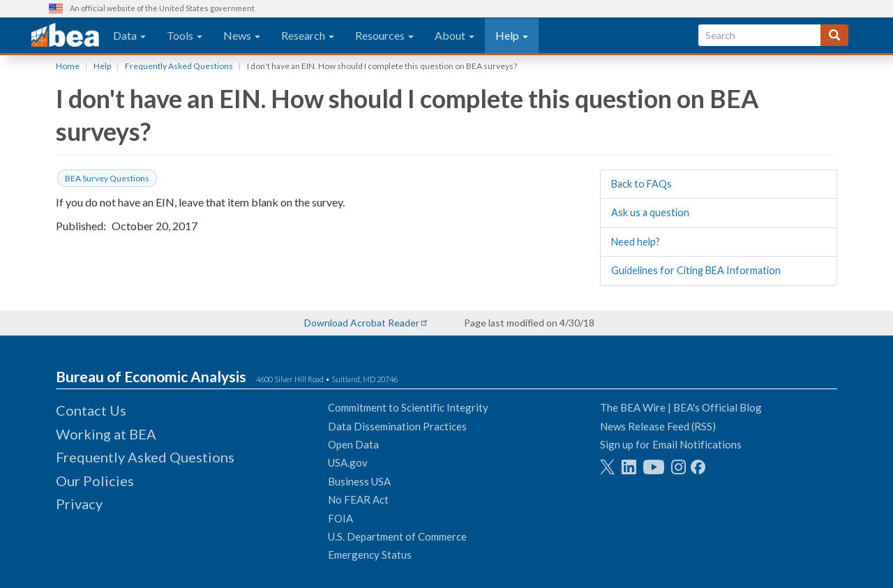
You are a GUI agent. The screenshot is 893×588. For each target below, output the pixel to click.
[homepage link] (65, 36)
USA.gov (348, 462)
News (242, 35)
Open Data (353, 444)
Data (129, 35)
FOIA (340, 518)
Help (512, 35)
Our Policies (95, 481)
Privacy (79, 504)
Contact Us (91, 410)
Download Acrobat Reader (362, 323)
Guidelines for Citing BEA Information (696, 270)
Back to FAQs (641, 184)
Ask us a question (650, 212)
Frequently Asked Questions (179, 66)
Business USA (359, 481)
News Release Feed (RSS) (658, 426)
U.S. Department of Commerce (397, 536)
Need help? (636, 242)
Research (308, 35)
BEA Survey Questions (107, 178)
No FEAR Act (358, 499)
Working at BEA (106, 434)
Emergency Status (370, 555)
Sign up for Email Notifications (671, 444)
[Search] (834, 35)
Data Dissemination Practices (397, 426)
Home (68, 66)
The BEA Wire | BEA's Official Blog (681, 407)
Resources (384, 35)
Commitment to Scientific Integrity (408, 407)
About (455, 35)
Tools (185, 35)
